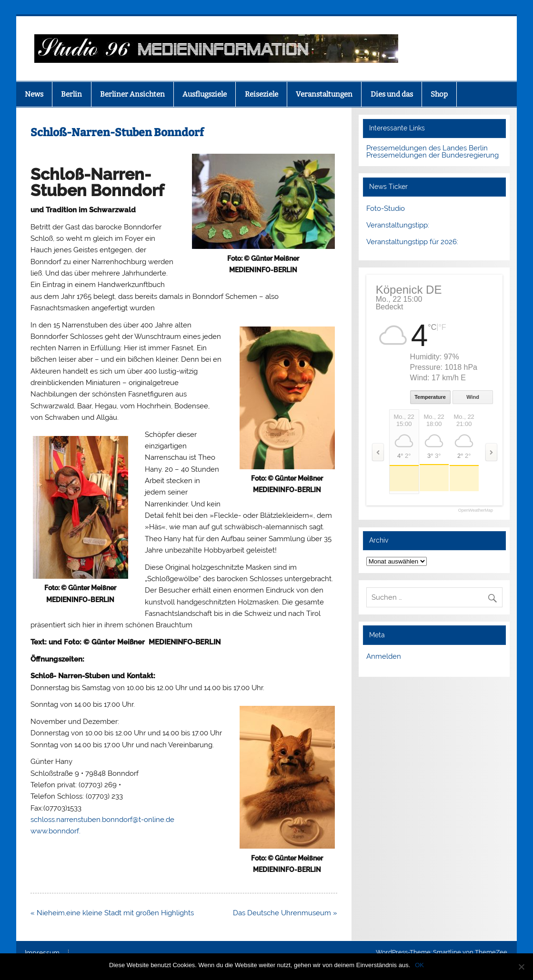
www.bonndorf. (55, 831)
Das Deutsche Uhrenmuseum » (285, 913)
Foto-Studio (386, 208)
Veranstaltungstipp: (398, 225)
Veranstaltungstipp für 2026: (412, 242)
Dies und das (392, 94)
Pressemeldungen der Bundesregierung (432, 155)
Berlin (71, 94)
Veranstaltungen (324, 94)
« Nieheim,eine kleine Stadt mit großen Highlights (112, 913)
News (34, 94)
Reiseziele (261, 94)
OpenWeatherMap (476, 510)
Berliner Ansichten (132, 94)
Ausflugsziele (205, 94)
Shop (439, 94)
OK (419, 965)
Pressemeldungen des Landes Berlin (427, 148)
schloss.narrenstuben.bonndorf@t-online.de (102, 820)
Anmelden (384, 656)
